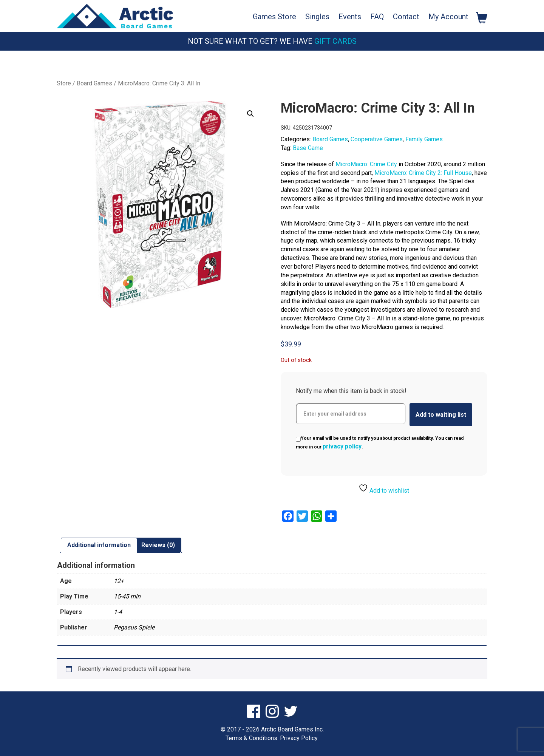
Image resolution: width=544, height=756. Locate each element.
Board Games (94, 83)
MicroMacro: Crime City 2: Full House (423, 173)
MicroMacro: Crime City (366, 164)
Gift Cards (335, 41)
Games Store (274, 17)
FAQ (377, 17)
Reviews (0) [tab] (158, 545)
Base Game (308, 148)
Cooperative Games (377, 139)
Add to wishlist (384, 489)
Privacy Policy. (299, 738)
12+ (119, 581)
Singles (317, 17)
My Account (448, 17)
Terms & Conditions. (252, 738)
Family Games (424, 139)
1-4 (118, 612)
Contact (406, 17)
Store (64, 83)
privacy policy (342, 446)
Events (350, 17)
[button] (250, 114)
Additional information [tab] (99, 545)
